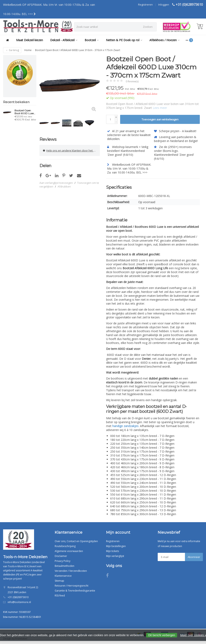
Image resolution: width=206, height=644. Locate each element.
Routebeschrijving (65, 546)
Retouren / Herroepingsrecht (72, 585)
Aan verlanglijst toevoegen (56, 182)
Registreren (145, 5)
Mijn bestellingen (116, 546)
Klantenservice (63, 576)
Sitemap (59, 581)
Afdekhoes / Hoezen (165, 40)
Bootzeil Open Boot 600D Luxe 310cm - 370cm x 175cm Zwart (24, 112)
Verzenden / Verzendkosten (71, 571)
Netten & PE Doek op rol (124, 40)
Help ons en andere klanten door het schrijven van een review (71, 150)
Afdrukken (64, 186)
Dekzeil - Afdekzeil (64, 40)
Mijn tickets (112, 551)
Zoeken (148, 27)
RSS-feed (60, 595)
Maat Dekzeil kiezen (30, 40)
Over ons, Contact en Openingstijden (76, 541)
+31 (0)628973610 (189, 5)
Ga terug (12, 50)
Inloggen (164, 5)
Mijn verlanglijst (115, 556)
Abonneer (194, 557)
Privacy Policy (63, 561)
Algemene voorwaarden (69, 551)
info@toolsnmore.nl (19, 602)
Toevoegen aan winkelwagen (160, 119)
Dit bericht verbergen (162, 635)
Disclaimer (61, 556)
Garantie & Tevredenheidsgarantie (75, 590)
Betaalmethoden (65, 566)
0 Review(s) (132, 81)
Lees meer (160, 108)
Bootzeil (92, 40)
